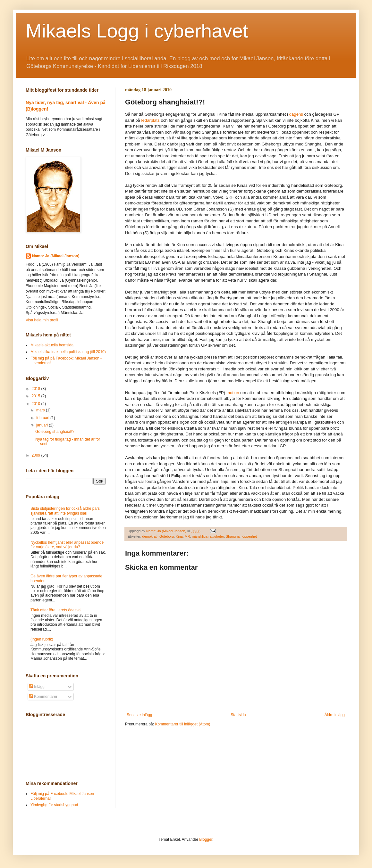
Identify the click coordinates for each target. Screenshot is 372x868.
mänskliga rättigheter (208, 536)
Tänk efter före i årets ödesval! (56, 610)
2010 (37, 404)
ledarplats (151, 120)
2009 (37, 455)
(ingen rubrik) (42, 639)
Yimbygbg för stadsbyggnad (54, 805)
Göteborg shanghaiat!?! (55, 432)
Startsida (238, 715)
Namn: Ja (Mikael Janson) (56, 256)
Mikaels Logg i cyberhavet (137, 31)
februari (43, 418)
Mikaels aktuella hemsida (52, 345)
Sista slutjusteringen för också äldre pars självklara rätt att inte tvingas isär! (65, 511)
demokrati (150, 536)
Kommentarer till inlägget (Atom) (182, 724)
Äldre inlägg (335, 715)
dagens (296, 114)
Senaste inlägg (139, 715)
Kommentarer (43, 697)
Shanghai (233, 536)
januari (42, 425)
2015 (37, 396)
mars (41, 410)
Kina (179, 536)
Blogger (206, 839)
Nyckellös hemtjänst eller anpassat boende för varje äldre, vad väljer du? (67, 545)
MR (187, 536)
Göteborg (167, 536)
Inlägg (37, 687)
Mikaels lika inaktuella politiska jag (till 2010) (68, 352)
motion (233, 393)
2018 (37, 389)
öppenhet (250, 536)
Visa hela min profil (42, 320)
